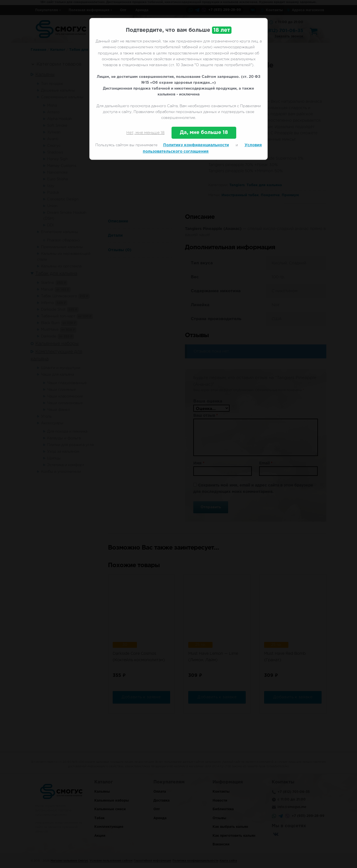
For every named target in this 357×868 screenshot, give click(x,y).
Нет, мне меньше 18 (145, 133)
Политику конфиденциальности (196, 145)
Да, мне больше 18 (204, 133)
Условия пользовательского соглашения (202, 148)
